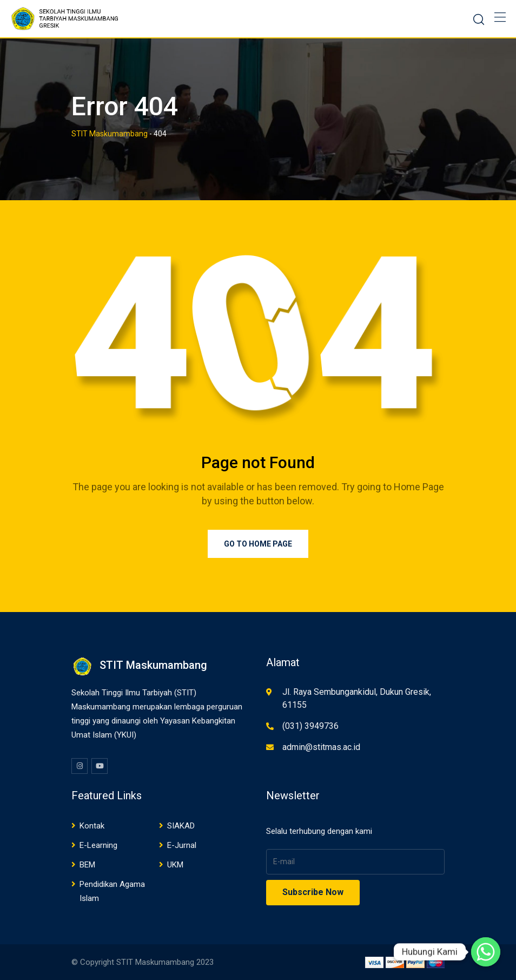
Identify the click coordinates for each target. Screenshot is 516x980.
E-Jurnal (182, 845)
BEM (87, 865)
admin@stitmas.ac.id (321, 747)
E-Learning (98, 845)
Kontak (92, 826)
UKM (175, 865)
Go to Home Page (258, 544)
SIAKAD (181, 826)
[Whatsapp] (486, 952)
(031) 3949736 (310, 726)
